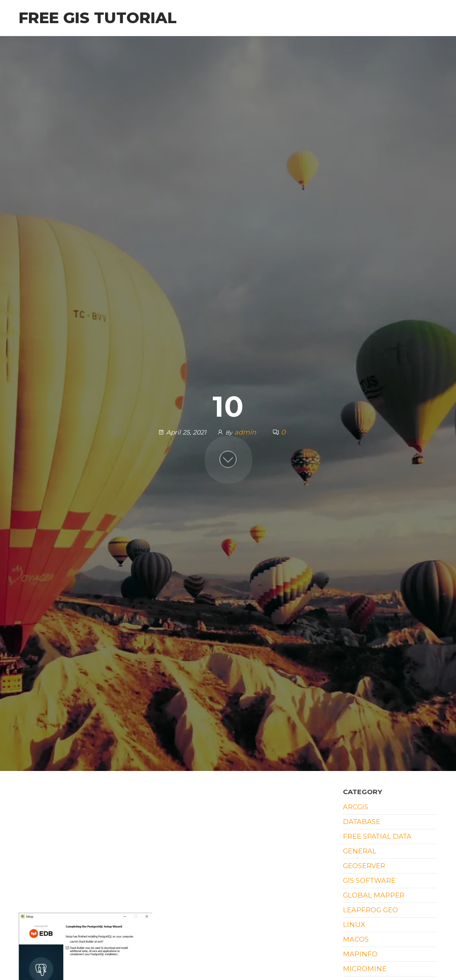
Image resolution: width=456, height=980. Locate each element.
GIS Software (369, 880)
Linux (354, 925)
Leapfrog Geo (370, 910)
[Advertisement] (174, 847)
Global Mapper (374, 895)
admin (246, 432)
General (360, 851)
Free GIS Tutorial (98, 18)
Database (362, 822)
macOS (356, 939)
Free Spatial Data (377, 836)
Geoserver (364, 866)
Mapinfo (360, 954)
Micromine (365, 969)
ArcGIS (356, 807)
